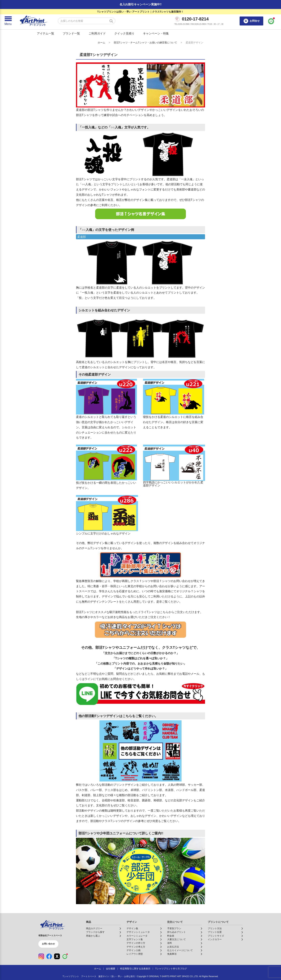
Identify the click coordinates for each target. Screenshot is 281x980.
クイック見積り (124, 33)
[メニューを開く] (8, 21)
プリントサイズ (216, 936)
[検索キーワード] (87, 21)
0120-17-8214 (195, 19)
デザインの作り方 (136, 943)
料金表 (171, 936)
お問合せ (251, 21)
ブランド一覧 (71, 33)
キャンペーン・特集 (156, 33)
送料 (170, 943)
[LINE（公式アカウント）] (65, 956)
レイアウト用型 (135, 954)
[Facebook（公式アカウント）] (49, 956)
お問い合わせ (48, 944)
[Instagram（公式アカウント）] (41, 956)
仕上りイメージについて (180, 950)
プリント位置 (215, 932)
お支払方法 (173, 947)
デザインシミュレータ (138, 932)
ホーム (101, 43)
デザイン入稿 (134, 950)
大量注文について (177, 939)
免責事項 (172, 954)
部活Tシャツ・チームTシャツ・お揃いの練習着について (145, 43)
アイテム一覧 (46, 33)
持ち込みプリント (177, 932)
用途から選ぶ (93, 936)
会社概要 (111, 969)
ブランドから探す (95, 932)
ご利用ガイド (97, 33)
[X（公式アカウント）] (57, 956)
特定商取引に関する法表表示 (135, 969)
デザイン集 (132, 929)
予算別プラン (174, 929)
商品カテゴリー (94, 929)
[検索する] (111, 21)
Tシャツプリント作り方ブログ (171, 969)
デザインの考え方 (136, 947)
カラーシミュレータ (137, 936)
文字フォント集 (135, 939)
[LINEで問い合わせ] (271, 21)
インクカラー (215, 939)
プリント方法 (215, 929)
